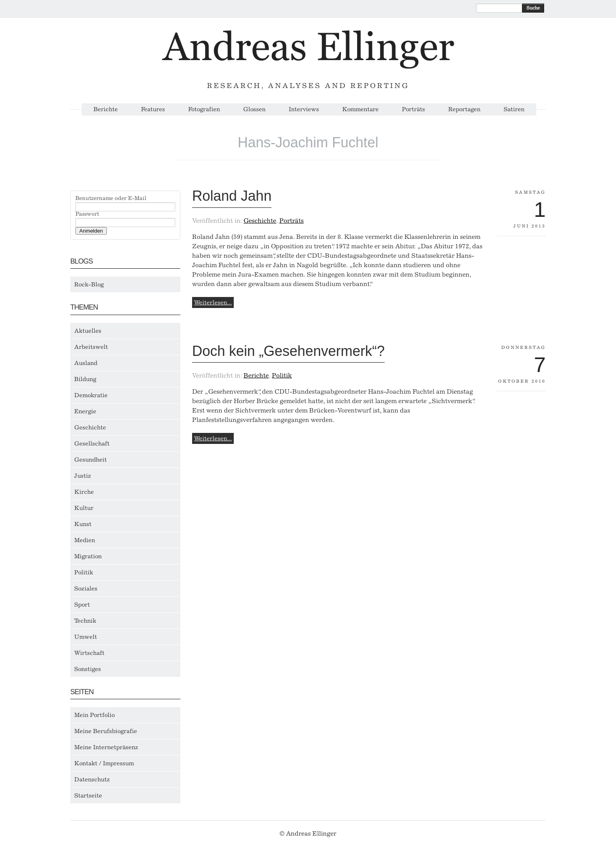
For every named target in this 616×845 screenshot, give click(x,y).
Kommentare (360, 109)
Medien (85, 540)
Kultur (84, 508)
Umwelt (86, 637)
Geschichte (90, 427)
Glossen (254, 109)
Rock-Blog (89, 284)
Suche (533, 8)
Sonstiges (88, 669)
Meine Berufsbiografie (106, 731)
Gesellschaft (92, 444)
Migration (88, 556)
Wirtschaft (89, 653)
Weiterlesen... (213, 302)
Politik (84, 572)
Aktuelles (88, 331)
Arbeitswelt (91, 347)
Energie (85, 411)
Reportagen (464, 109)
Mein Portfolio (94, 715)
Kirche (84, 492)
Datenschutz (92, 779)
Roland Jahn (232, 196)
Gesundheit (91, 460)
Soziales (86, 588)
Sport (82, 605)
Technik (85, 621)
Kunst (83, 524)
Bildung (85, 379)
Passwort (87, 214)
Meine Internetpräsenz (106, 747)
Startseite (88, 796)
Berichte (106, 109)
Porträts (413, 109)
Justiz (83, 476)
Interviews (304, 109)
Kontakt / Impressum (104, 763)
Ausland (86, 363)
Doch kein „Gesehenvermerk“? (288, 351)
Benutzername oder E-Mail (111, 198)
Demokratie (91, 395)
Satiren (514, 109)
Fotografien (204, 109)
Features (153, 109)
